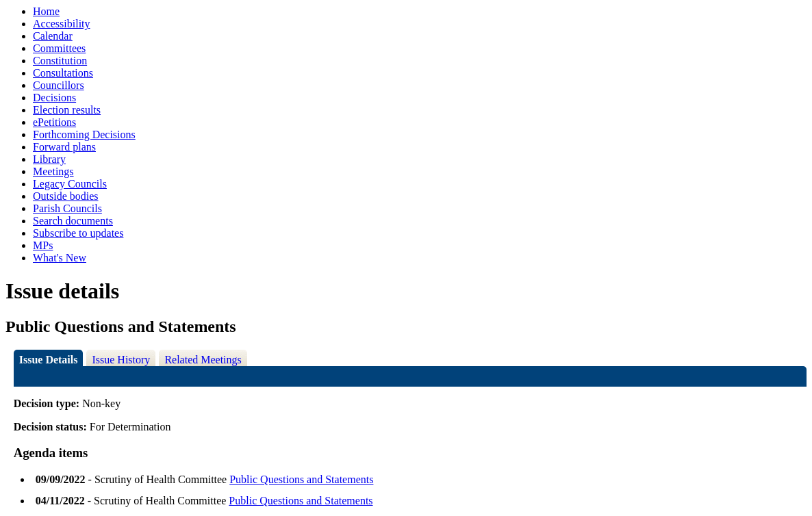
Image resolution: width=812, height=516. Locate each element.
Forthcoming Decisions (84, 134)
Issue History (121, 360)
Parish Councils (67, 208)
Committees (59, 48)
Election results (67, 110)
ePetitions (54, 122)
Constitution (60, 61)
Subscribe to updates (78, 233)
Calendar (53, 36)
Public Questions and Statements (301, 479)
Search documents (73, 221)
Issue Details (49, 360)
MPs (43, 245)
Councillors (59, 85)
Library (49, 159)
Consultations (63, 73)
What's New (60, 258)
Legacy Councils (70, 184)
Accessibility (62, 24)
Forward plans (64, 147)
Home (46, 11)
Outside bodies (66, 196)
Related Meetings (203, 360)
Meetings (53, 171)
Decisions (54, 98)
